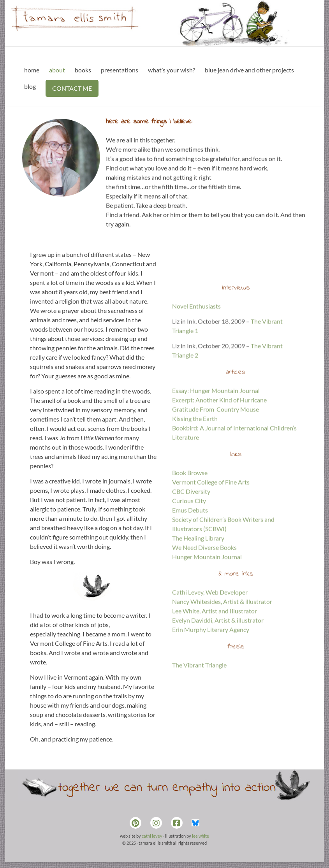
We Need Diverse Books (204, 604)
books (83, 70)
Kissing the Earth (195, 475)
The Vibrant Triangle (199, 721)
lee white (201, 836)
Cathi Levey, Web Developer (210, 649)
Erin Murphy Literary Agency (211, 686)
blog (30, 86)
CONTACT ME (72, 88)
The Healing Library (198, 595)
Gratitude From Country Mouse (216, 466)
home (32, 70)
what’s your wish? (172, 70)
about (57, 70)
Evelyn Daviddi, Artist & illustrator (218, 677)
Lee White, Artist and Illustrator (215, 667)
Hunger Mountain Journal (207, 613)
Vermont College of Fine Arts (211, 539)
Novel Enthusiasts (196, 363)
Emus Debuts (190, 567)
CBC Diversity (191, 548)
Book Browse (190, 529)
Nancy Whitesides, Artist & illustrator (222, 658)
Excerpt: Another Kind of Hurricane (219, 456)
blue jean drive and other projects (249, 70)
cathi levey (152, 836)
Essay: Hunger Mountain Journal (216, 447)
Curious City (189, 557)
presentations (120, 70)
